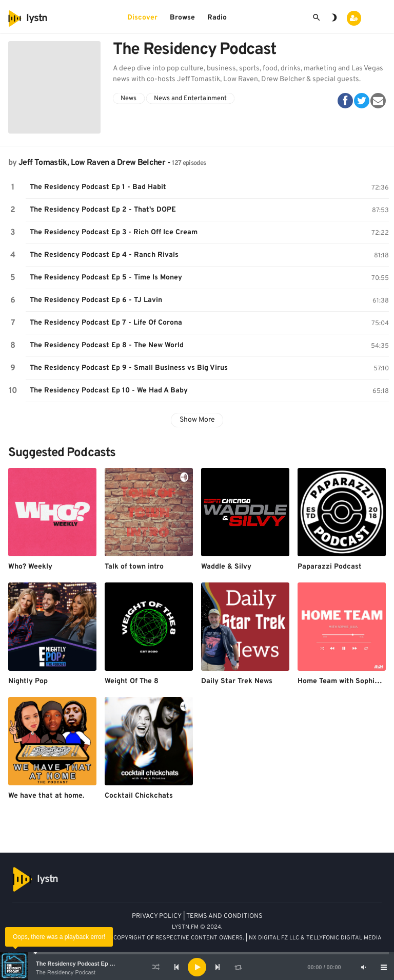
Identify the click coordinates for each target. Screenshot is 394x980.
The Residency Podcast (66, 972)
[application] (197, 967)
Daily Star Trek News (237, 681)
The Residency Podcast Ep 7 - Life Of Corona (106, 323)
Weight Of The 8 (132, 681)
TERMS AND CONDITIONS (224, 916)
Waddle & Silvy (226, 567)
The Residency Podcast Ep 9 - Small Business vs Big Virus (129, 368)
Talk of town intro (134, 567)
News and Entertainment (190, 99)
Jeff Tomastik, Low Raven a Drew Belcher (92, 163)
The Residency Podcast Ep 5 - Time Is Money (106, 278)
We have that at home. (46, 796)
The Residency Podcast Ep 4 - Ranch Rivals (104, 255)
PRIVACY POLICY (157, 916)
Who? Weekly (30, 567)
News (129, 99)
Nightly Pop (28, 681)
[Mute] (363, 967)
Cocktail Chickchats (139, 796)
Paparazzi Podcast (330, 567)
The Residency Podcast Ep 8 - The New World (107, 345)
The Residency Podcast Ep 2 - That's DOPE (103, 210)
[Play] (197, 967)
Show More (197, 420)
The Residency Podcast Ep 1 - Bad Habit (90, 964)
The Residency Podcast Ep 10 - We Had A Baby (109, 391)
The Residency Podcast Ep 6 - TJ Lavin (96, 300)
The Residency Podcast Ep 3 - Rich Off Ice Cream (114, 232)
